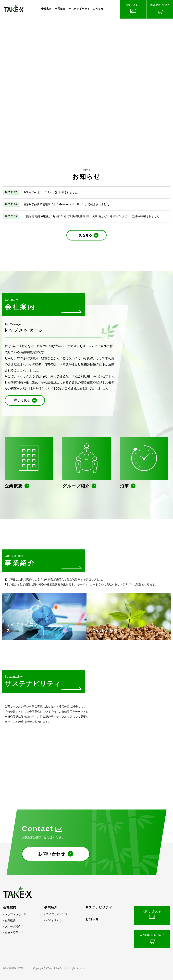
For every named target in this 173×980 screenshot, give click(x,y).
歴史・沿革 (11, 933)
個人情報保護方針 (14, 968)
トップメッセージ (16, 914)
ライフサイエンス (57, 914)
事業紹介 (60, 9)
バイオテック (54, 920)
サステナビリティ (79, 9)
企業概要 (10, 920)
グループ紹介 (13, 926)
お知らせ (98, 9)
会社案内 (46, 9)
